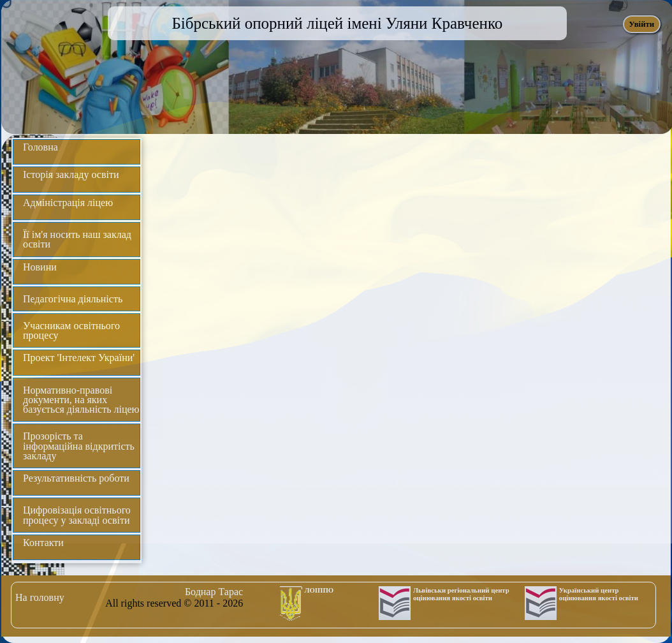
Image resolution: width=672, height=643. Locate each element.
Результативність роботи (76, 478)
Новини (40, 267)
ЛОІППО (319, 590)
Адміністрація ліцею (68, 203)
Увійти (641, 24)
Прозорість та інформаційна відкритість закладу (79, 446)
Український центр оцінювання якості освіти (599, 594)
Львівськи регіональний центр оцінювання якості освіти (461, 594)
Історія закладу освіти (71, 174)
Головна (40, 147)
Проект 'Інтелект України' (79, 358)
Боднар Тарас (214, 592)
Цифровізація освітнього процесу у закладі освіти (77, 515)
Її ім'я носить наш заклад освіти (77, 239)
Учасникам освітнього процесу (71, 330)
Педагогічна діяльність (73, 299)
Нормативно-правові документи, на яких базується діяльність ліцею (81, 400)
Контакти (43, 543)
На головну (40, 597)
